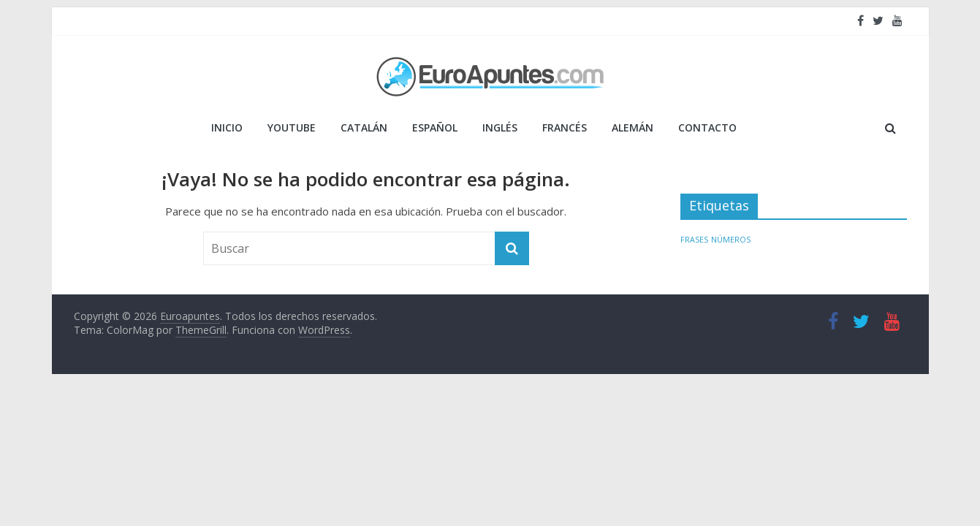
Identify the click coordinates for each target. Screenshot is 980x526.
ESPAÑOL (435, 127)
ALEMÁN (633, 127)
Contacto (707, 127)
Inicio (227, 127)
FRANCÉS (565, 127)
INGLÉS (500, 127)
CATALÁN (364, 127)
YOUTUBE (292, 127)
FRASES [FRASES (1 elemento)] (694, 240)
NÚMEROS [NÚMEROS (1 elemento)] (731, 240)
